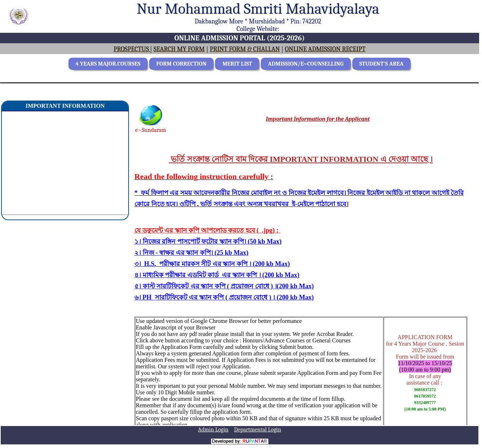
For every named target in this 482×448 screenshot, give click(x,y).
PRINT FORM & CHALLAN (245, 49)
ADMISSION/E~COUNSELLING (306, 64)
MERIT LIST (237, 64)
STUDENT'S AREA (382, 64)
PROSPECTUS (132, 49)
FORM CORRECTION (182, 64)
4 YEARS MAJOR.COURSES (108, 64)
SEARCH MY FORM (179, 49)
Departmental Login (258, 430)
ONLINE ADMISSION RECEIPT (325, 49)
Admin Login (213, 430)
